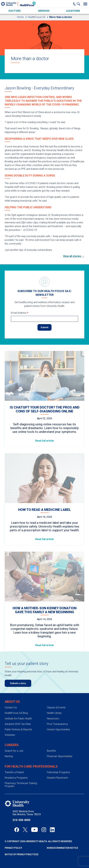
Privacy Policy (13, 848)
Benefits (51, 751)
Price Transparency (57, 724)
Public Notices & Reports (18, 729)
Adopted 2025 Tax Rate (18, 724)
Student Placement (57, 778)
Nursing (9, 756)
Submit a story (18, 683)
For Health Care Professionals (31, 766)
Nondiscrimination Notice (62, 848)
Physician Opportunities (60, 756)
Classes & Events (56, 707)
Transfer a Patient (14, 772)
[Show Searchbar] (79, 4)
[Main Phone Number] (74, 4)
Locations (73, 11)
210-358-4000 (21, 820)
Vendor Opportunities (58, 729)
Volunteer (10, 735)
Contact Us (11, 707)
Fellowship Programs (58, 772)
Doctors (15, 11)
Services (44, 11)
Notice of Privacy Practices (22, 854)
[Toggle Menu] (85, 4)
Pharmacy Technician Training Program (21, 785)
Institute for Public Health (18, 719)
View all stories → (74, 256)
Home (20, 17)
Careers (12, 745)
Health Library (54, 713)
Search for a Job (14, 751)
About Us (12, 702)
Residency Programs (16, 778)
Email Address (20, 313)
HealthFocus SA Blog (16, 713)
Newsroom (53, 719)
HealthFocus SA (37, 17)
